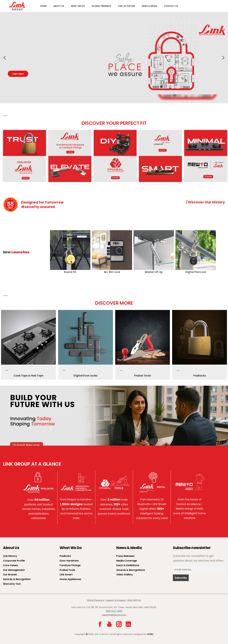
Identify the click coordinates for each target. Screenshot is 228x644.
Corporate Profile (14, 561)
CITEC (150, 634)
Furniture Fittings (70, 565)
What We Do (78, 6)
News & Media (150, 6)
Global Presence (101, 6)
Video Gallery (125, 575)
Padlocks (200, 376)
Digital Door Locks (85, 376)
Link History (10, 556)
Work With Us (134, 600)
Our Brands (10, 575)
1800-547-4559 (114, 611)
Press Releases (125, 556)
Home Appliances (70, 579)
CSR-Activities (126, 6)
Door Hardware (69, 561)
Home (43, 6)
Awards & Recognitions (131, 570)
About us (59, 6)
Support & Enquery (116, 600)
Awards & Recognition (17, 579)
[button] (114, 58)
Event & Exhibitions (128, 565)
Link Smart (66, 575)
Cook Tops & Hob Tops (28, 376)
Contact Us (171, 6)
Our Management (14, 570)
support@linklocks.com (114, 615)
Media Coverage (127, 561)
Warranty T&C (12, 584)
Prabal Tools (143, 376)
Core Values (11, 565)
